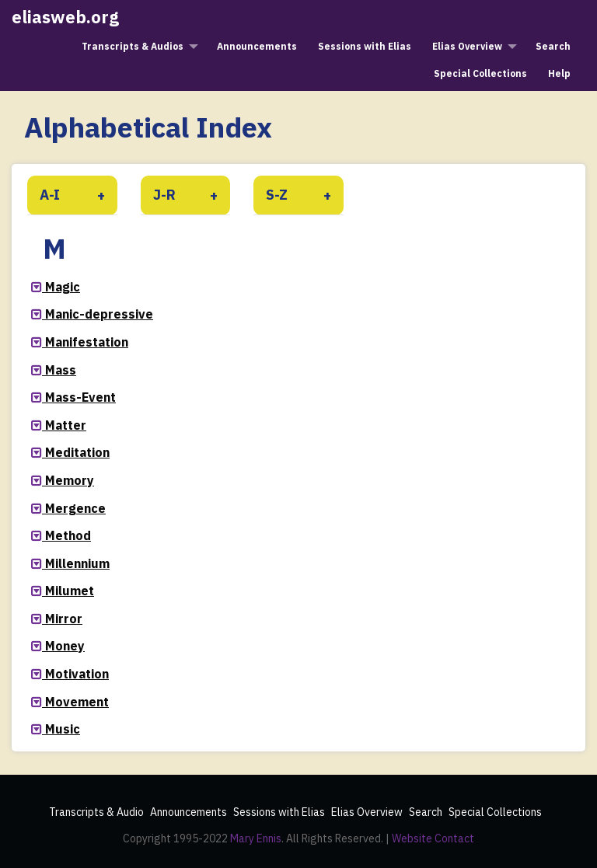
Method (68, 535)
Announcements (189, 812)
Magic (63, 287)
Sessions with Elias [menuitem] (365, 46)
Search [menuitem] (553, 46)
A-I (50, 195)
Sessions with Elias (279, 812)
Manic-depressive (99, 314)
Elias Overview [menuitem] (467, 46)
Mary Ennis (256, 838)
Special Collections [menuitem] (480, 73)
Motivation (77, 674)
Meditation (77, 452)
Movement (77, 702)
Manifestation (87, 342)
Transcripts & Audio (96, 812)
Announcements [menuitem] (257, 46)
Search (426, 812)
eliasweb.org (65, 17)
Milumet (70, 591)
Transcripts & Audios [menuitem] (133, 46)
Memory (70, 480)
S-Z (277, 195)
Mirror (64, 619)
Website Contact (433, 838)
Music (63, 729)
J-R (164, 195)
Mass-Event (80, 397)
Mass (61, 370)
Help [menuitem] (559, 73)
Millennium (77, 563)
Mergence (75, 508)
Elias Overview (367, 812)
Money (65, 646)
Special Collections (495, 812)
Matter (66, 425)
